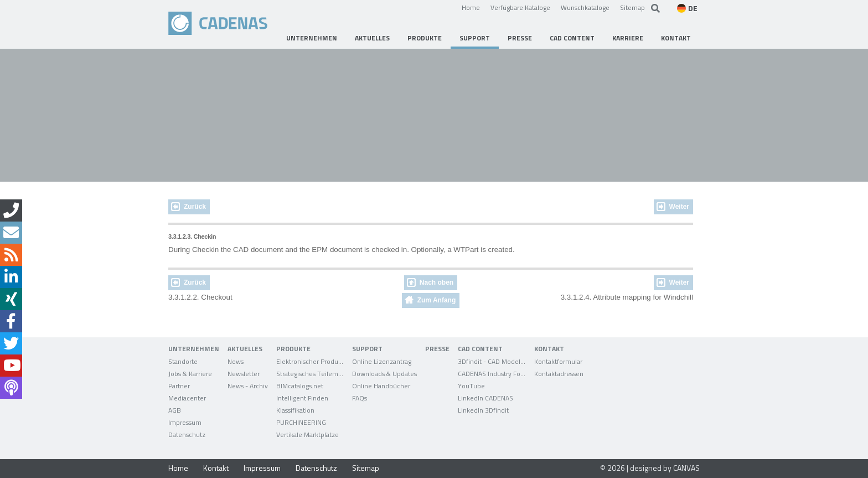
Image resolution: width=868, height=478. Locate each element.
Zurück (195, 207)
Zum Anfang (437, 300)
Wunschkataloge (585, 7)
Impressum (262, 468)
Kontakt (216, 468)
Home (471, 7)
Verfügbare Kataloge (520, 7)
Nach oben (436, 282)
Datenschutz (316, 468)
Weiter (679, 207)
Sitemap (632, 7)
